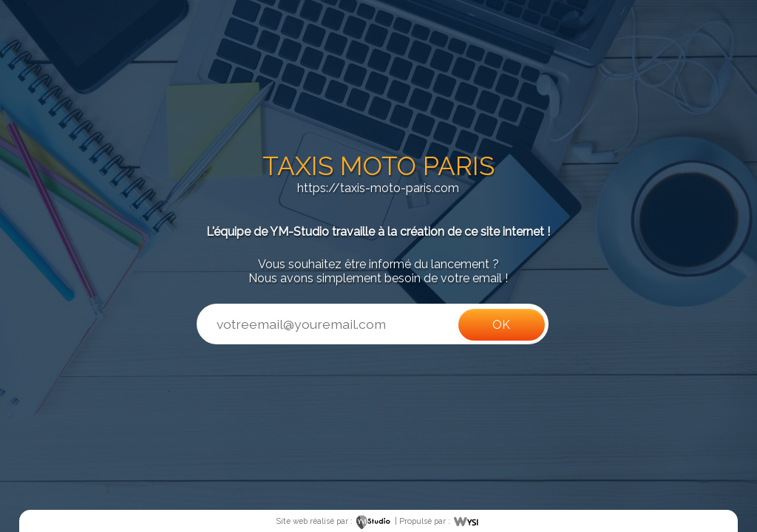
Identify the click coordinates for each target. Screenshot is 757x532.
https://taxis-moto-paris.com (378, 188)
